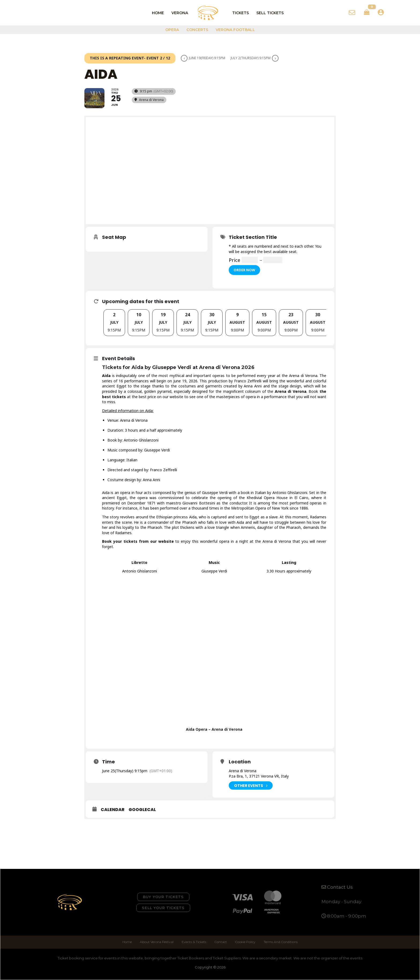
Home (158, 13)
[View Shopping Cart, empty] (367, 13)
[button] (163, 897)
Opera (172, 30)
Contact (221, 942)
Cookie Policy (245, 942)
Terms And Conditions (281, 942)
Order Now (244, 270)
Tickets (241, 13)
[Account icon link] (381, 12)
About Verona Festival (157, 942)
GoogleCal (142, 810)
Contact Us (340, 887)
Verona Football (235, 30)
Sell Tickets (270, 13)
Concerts (197, 30)
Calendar (113, 810)
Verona (180, 13)
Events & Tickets (194, 942)
